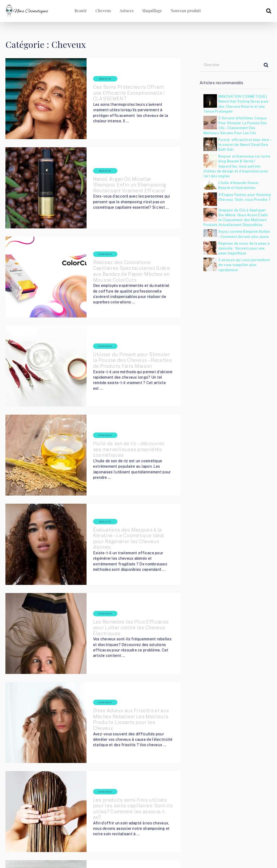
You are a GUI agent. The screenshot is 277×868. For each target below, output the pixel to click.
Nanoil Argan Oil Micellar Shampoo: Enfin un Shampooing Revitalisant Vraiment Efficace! (125, 161)
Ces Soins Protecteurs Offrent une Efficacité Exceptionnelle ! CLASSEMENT (117, 88)
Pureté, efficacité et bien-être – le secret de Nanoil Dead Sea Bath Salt (245, 145)
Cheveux (102, 11)
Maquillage (152, 11)
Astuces (126, 11)
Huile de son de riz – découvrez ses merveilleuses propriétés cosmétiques (123, 380)
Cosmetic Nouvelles (43, 840)
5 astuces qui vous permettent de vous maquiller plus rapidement (244, 265)
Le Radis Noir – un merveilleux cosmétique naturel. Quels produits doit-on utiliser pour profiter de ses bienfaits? (125, 745)
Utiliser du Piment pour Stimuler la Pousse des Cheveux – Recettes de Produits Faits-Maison (118, 307)
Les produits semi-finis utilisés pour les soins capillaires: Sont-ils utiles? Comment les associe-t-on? (124, 672)
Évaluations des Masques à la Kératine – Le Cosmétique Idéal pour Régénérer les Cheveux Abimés (124, 453)
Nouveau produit (186, 11)
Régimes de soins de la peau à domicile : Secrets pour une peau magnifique (244, 248)
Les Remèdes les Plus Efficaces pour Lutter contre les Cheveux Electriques (121, 526)
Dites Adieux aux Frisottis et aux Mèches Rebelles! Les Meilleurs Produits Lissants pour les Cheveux (125, 599)
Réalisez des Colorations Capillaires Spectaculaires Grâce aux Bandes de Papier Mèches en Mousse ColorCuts (120, 231)
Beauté (78, 11)
